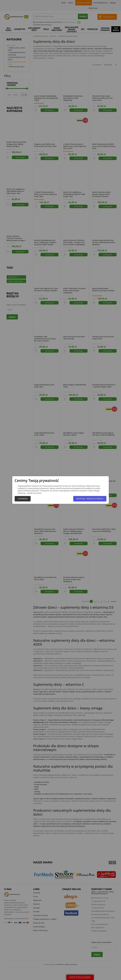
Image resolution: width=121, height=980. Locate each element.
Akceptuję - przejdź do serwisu (90, 499)
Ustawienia (23, 499)
